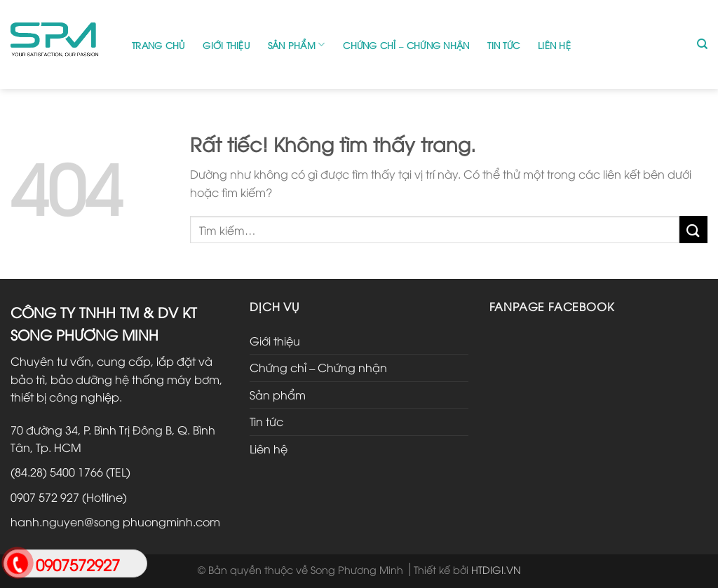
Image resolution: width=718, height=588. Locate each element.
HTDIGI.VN (496, 569)
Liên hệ (554, 45)
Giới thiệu (226, 45)
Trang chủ (158, 45)
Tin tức (503, 45)
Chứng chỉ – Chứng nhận (406, 45)
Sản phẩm (297, 45)
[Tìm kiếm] (702, 44)
